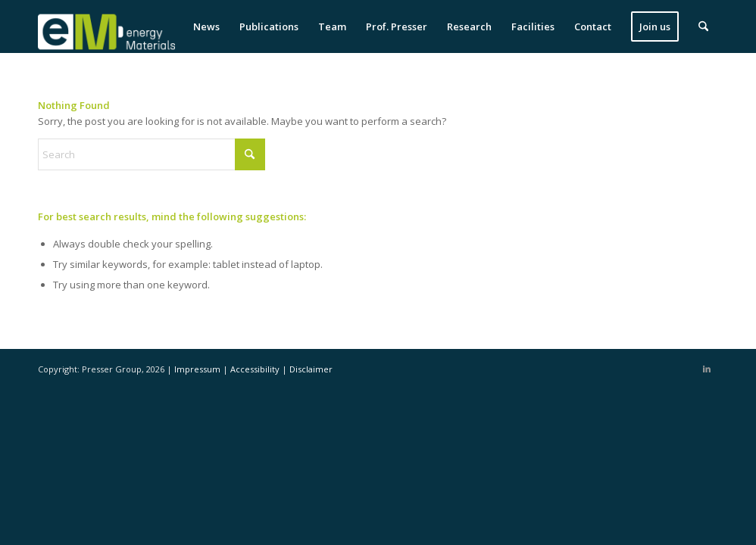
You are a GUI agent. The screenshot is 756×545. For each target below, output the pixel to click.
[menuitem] (206, 26)
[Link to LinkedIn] (707, 369)
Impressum (198, 369)
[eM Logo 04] (106, 26)
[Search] (703, 26)
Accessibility (256, 369)
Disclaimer (311, 369)
